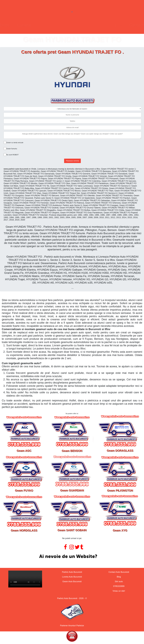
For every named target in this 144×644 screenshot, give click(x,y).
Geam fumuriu (12, 149)
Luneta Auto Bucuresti (72, 577)
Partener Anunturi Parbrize (72, 626)
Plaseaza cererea (73, 161)
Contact (104, 25)
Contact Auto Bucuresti (119, 572)
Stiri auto (119, 581)
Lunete (57, 25)
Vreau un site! (119, 591)
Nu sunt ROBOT (12, 155)
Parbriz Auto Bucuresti (72, 572)
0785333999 (119, 586)
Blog (119, 577)
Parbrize (35, 25)
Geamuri (80, 25)
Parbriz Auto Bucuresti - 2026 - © (72, 598)
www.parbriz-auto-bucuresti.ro (17, 169)
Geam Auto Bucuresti (72, 581)
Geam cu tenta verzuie (15, 143)
